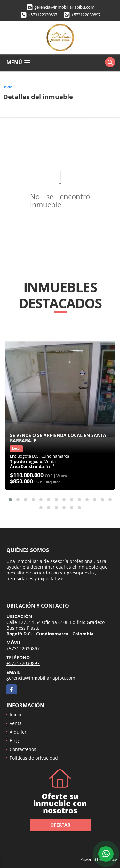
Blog (14, 740)
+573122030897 (43, 15)
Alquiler (18, 732)
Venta (16, 723)
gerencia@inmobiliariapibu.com (64, 7)
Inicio (8, 87)
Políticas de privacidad (34, 758)
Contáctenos (23, 749)
